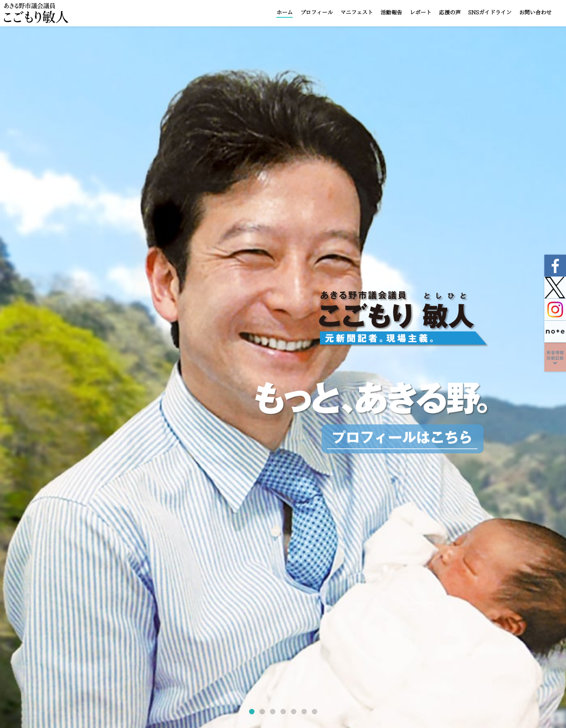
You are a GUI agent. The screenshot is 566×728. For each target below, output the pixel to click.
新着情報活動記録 (555, 358)
